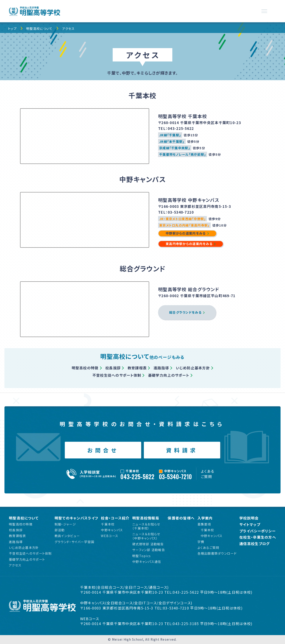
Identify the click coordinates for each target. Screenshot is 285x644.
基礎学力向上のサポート (169, 375)
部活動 (60, 530)
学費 (201, 542)
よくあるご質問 (208, 474)
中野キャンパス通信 (147, 562)
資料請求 (182, 450)
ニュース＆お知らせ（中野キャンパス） (146, 536)
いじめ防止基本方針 (193, 368)
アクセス (69, 29)
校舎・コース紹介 (115, 518)
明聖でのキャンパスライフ (76, 518)
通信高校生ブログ (254, 544)
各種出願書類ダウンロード (217, 553)
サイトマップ (250, 524)
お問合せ (103, 450)
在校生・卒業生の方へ (258, 537)
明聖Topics (141, 556)
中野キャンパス (112, 530)
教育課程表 (137, 368)
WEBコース (110, 536)
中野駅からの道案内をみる (186, 233)
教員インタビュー (67, 536)
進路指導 (161, 368)
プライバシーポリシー (258, 531)
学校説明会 (249, 518)
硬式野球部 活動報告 (148, 544)
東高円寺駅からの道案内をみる (189, 244)
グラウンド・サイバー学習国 (74, 542)
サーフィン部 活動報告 (149, 550)
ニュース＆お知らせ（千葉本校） (146, 526)
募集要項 (204, 524)
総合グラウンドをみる (185, 312)
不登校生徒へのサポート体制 (117, 375)
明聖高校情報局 (146, 518)
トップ (12, 29)
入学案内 (205, 518)
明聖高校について (39, 29)
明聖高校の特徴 (85, 368)
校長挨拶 (113, 368)
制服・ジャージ (65, 524)
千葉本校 (108, 524)
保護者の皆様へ (181, 518)
